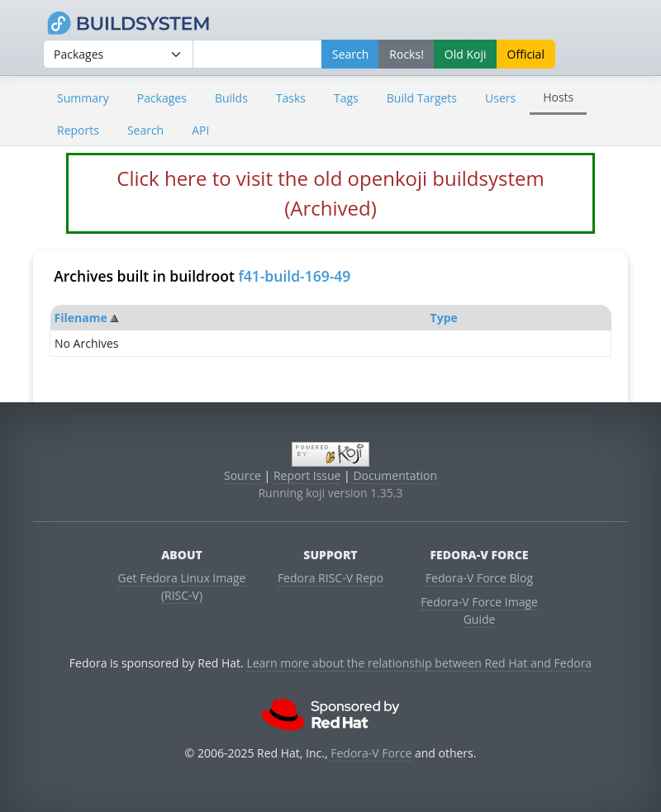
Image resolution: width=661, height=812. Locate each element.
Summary (83, 98)
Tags (346, 98)
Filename (81, 318)
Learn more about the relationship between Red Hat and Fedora (419, 663)
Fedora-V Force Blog (479, 578)
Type (444, 318)
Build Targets (422, 98)
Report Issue (307, 475)
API (200, 130)
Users (500, 98)
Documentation (395, 475)
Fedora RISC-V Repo (330, 578)
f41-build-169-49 (294, 276)
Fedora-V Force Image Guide (479, 610)
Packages (162, 98)
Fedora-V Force (371, 753)
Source (243, 475)
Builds (231, 98)
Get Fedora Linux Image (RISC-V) (182, 586)
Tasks (291, 98)
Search (145, 130)
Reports (78, 130)
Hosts (558, 97)
